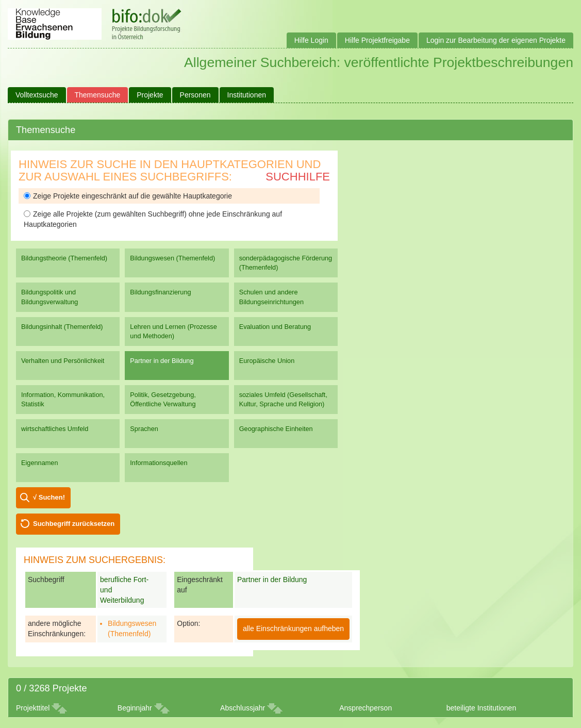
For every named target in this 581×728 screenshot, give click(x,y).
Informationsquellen (159, 463)
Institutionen (247, 95)
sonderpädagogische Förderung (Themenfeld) (286, 263)
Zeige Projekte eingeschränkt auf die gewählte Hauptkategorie (128, 196)
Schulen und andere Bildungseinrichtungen (271, 297)
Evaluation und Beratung (275, 327)
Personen (195, 95)
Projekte (150, 95)
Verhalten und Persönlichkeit (63, 361)
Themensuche (98, 95)
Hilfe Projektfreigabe (377, 40)
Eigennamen (40, 463)
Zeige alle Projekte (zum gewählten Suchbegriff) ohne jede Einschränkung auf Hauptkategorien (153, 219)
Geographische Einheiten (276, 429)
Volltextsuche (37, 95)
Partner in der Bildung (162, 361)
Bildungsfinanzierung (160, 292)
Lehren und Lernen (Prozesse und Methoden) (173, 331)
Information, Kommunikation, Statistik (63, 399)
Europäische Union (267, 361)
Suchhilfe (298, 177)
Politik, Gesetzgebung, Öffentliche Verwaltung (163, 399)
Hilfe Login (311, 40)
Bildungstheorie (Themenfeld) (64, 258)
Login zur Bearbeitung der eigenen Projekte (496, 40)
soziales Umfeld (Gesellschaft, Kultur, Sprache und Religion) (283, 399)
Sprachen (144, 429)
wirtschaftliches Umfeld (55, 429)
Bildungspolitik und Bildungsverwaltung (49, 297)
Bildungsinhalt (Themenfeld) (62, 327)
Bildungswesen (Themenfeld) (172, 258)
